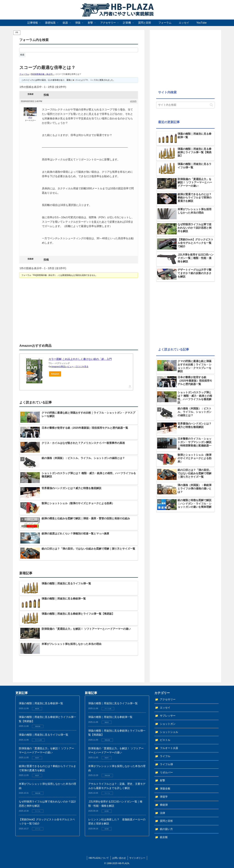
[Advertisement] (49, 311)
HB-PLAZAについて (99, 858)
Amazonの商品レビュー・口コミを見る (70, 367)
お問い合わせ (119, 858)
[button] (211, 105)
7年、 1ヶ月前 (91, 80)
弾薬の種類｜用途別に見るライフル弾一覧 (44, 735)
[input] (185, 105)
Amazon (55, 374)
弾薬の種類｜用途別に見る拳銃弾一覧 (41, 703)
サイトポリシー (137, 858)
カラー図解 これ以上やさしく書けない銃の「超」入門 (80, 359)
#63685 (133, 101)
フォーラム (24, 74)
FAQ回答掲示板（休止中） (43, 74)
